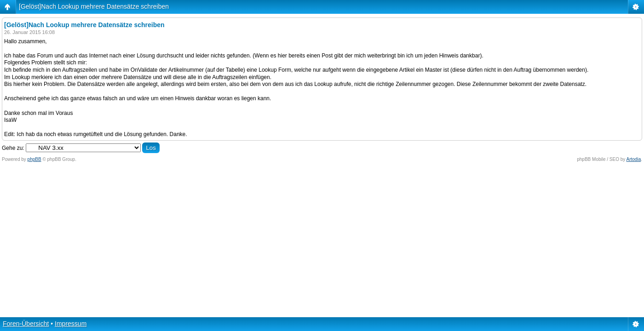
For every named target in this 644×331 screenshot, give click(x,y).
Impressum (71, 324)
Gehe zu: (13, 148)
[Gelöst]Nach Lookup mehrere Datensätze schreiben (94, 6)
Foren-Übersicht (26, 324)
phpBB (34, 159)
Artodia (634, 159)
